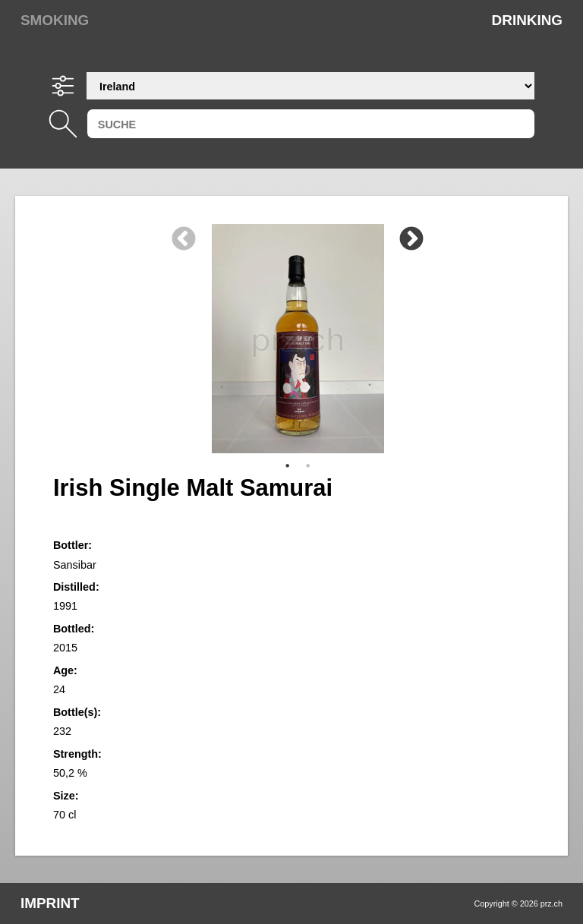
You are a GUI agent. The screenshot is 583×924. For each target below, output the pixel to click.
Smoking (55, 20)
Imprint (50, 903)
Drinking (527, 20)
